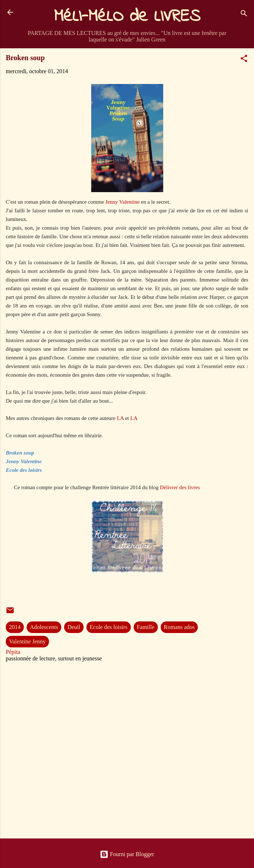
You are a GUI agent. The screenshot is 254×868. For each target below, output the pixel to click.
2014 (15, 627)
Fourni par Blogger (127, 854)
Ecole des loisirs (109, 627)
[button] (244, 60)
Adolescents (44, 627)
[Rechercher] (244, 15)
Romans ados (179, 627)
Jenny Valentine (122, 202)
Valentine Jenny (27, 641)
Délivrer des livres (180, 487)
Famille (146, 627)
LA (120, 418)
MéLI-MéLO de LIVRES (127, 17)
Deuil (74, 627)
